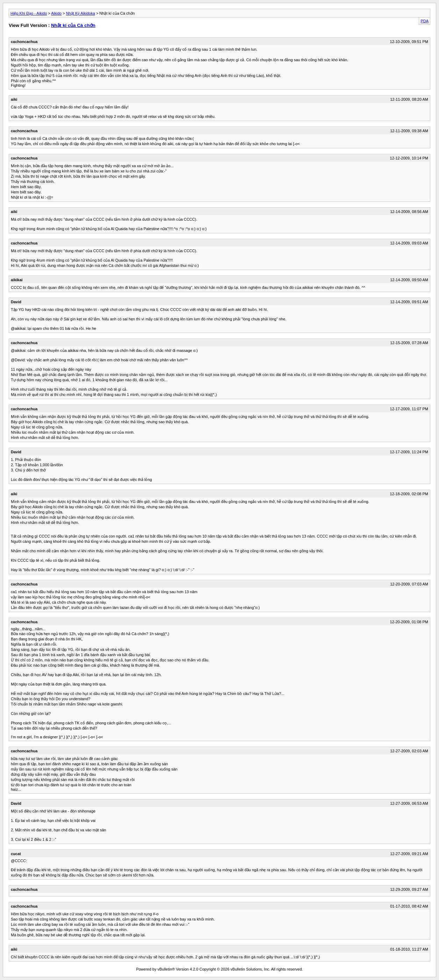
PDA (424, 21)
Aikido (56, 13)
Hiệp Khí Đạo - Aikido (29, 13)
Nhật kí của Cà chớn (73, 25)
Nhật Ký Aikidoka (81, 13)
